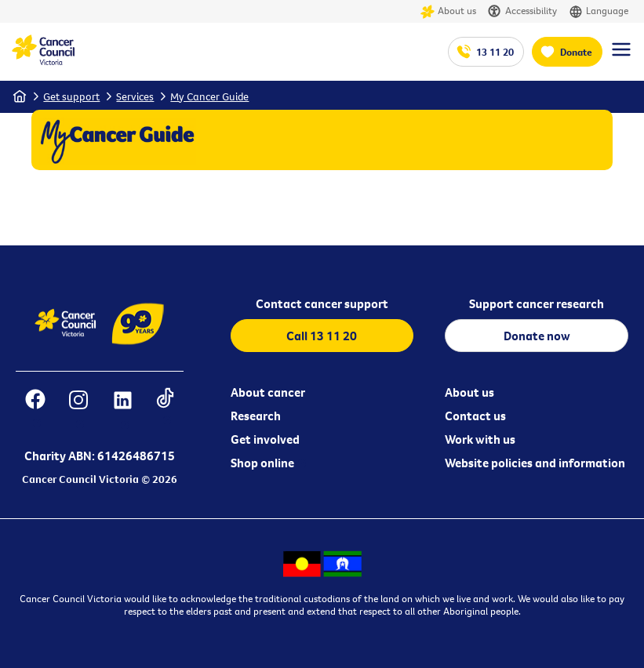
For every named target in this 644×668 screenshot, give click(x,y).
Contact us (475, 416)
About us (448, 11)
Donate (576, 52)
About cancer (268, 392)
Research (256, 416)
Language (599, 11)
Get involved (265, 439)
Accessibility (522, 11)
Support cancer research (537, 303)
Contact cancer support (322, 303)
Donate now (537, 336)
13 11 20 (495, 52)
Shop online (262, 463)
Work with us (480, 439)
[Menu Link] (621, 56)
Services (135, 96)
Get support (71, 96)
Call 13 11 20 (322, 336)
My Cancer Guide (209, 96)
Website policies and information (535, 463)
